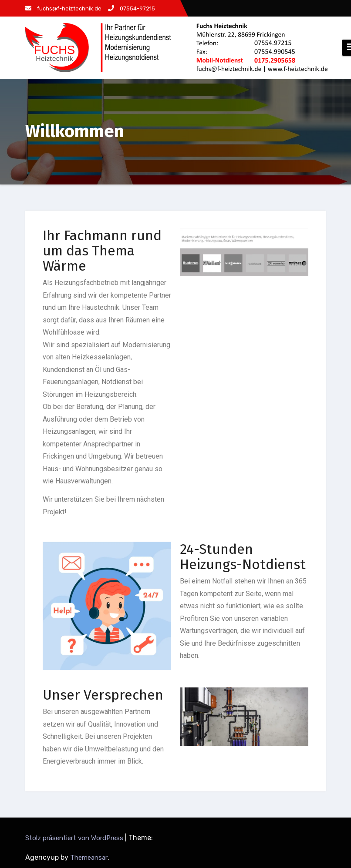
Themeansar (89, 858)
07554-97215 (132, 8)
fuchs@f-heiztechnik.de (63, 8)
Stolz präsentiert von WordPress (75, 838)
